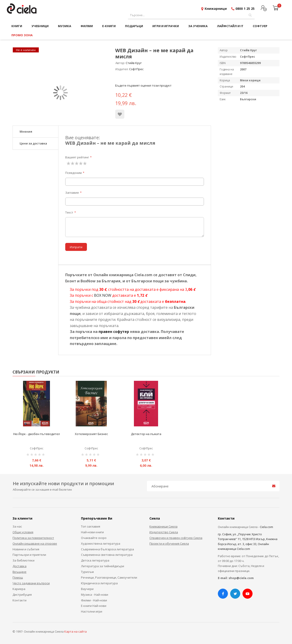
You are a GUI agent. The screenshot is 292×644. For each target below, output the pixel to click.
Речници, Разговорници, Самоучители (109, 577)
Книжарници (216, 9)
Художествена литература (101, 544)
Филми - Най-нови (94, 600)
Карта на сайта (76, 631)
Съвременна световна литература (107, 555)
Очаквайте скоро (94, 538)
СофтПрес (136, 69)
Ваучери (87, 589)
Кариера (19, 589)
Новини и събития (26, 549)
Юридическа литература (99, 583)
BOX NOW (103, 295)
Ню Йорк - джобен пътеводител (36, 434)
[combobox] (191, 15)
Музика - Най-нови (95, 595)
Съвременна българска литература (107, 549)
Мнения (26, 131)
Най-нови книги (92, 532)
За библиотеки (23, 560)
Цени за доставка (33, 143)
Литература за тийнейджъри (103, 566)
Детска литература (95, 560)
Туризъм (87, 572)
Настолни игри (92, 611)
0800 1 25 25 (245, 9)
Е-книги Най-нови (94, 606)
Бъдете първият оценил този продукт (143, 85)
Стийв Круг (134, 63)
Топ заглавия (91, 526)
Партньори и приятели (29, 555)
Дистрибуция (22, 595)
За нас (17, 526)
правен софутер (114, 332)
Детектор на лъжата (146, 434)
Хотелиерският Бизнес (91, 434)
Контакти (20, 600)
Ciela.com (266, 527)
